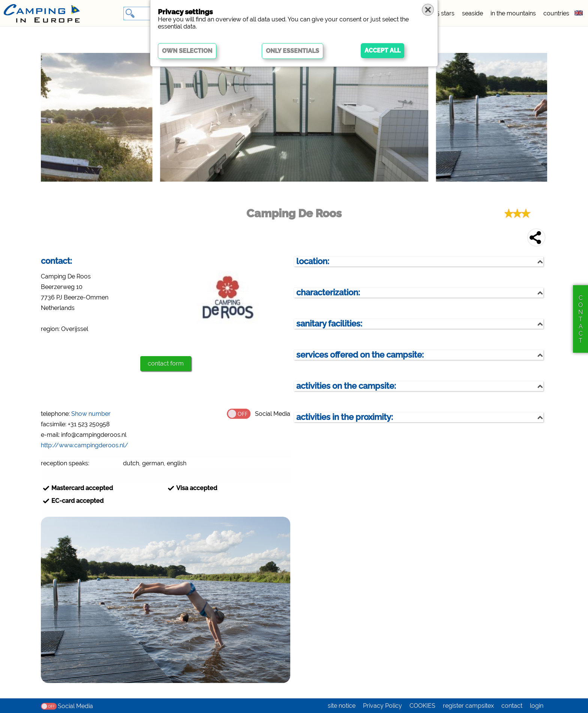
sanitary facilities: (329, 324)
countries (556, 13)
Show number (91, 414)
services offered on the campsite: (360, 355)
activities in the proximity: (345, 417)
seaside (472, 13)
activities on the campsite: (346, 386)
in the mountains (513, 13)
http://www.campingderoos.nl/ (85, 445)
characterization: (328, 293)
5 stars (445, 13)
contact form (166, 363)
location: (313, 261)
